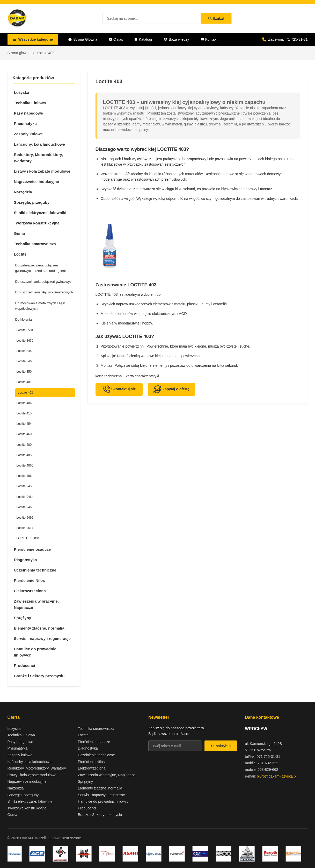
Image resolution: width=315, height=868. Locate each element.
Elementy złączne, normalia (39, 628)
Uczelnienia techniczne (35, 570)
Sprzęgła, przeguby (32, 202)
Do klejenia (24, 319)
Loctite (20, 254)
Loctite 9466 (25, 507)
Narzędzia (23, 192)
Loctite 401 (24, 382)
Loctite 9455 (25, 486)
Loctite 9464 (25, 497)
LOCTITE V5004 (28, 538)
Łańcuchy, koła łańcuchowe (39, 144)
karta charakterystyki (142, 376)
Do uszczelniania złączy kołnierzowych (44, 292)
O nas (116, 39)
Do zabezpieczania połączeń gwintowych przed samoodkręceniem (43, 268)
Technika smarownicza (35, 244)
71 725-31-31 (297, 39)
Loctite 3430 (25, 341)
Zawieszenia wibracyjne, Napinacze (36, 604)
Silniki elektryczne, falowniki (40, 213)
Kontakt (209, 39)
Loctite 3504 (25, 330)
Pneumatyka (25, 124)
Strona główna (19, 53)
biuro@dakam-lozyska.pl (277, 776)
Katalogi (143, 39)
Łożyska (22, 92)
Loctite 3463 (25, 361)
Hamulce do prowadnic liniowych (35, 652)
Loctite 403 (25, 393)
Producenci (25, 665)
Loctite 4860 (25, 465)
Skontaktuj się (119, 389)
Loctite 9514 (25, 528)
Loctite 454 (24, 424)
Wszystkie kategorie (33, 39)
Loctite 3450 (25, 351)
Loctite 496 (24, 476)
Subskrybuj (221, 746)
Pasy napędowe (29, 113)
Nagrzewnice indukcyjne (36, 182)
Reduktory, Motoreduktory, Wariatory (38, 158)
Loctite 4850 (25, 455)
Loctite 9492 (25, 518)
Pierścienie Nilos (30, 580)
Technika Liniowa (30, 103)
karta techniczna (109, 376)
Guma (20, 233)
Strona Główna (83, 39)
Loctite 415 (24, 413)
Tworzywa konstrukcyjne (37, 223)
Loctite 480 (24, 445)
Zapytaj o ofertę (171, 389)
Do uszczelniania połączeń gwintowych (44, 282)
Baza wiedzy (176, 39)
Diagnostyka (25, 560)
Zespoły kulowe (28, 134)
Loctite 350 (24, 372)
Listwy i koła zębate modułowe (42, 171)
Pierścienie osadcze (32, 549)
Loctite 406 (24, 403)
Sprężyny (23, 618)
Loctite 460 (24, 434)
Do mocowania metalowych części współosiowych (41, 306)
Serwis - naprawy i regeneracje (42, 638)
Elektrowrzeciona (30, 591)
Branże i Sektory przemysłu (39, 676)
